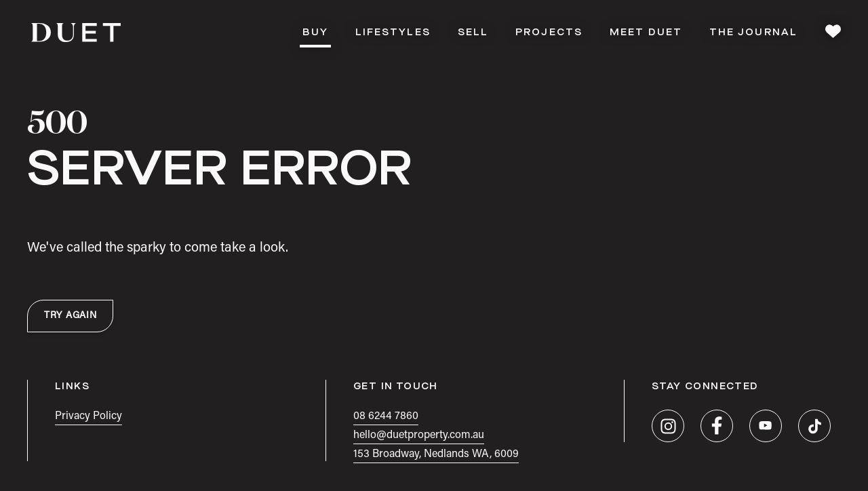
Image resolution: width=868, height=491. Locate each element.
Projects (549, 33)
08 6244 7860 (386, 416)
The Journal (753, 33)
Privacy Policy (88, 416)
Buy (315, 36)
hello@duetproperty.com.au (419, 435)
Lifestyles (393, 33)
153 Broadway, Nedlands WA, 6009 (436, 454)
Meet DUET (646, 33)
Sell (473, 33)
